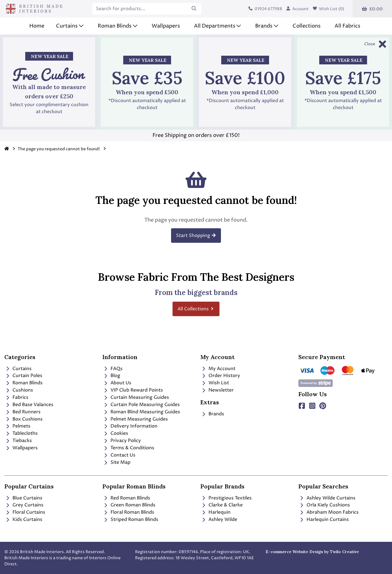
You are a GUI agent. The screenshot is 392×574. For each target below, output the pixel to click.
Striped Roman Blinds (130, 519)
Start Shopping (196, 236)
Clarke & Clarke (222, 505)
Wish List (215, 383)
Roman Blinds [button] (115, 26)
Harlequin (215, 512)
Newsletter (217, 390)
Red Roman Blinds (126, 498)
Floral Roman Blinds (128, 512)
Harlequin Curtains (324, 519)
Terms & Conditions (128, 448)
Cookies (115, 433)
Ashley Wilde (219, 519)
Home (37, 26)
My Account (218, 369)
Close (370, 44)
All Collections (196, 309)
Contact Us (119, 455)
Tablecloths (21, 433)
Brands (212, 414)
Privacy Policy (122, 441)
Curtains (18, 369)
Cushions (19, 390)
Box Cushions (23, 419)
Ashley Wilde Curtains (327, 498)
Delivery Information (130, 426)
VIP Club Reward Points (133, 390)
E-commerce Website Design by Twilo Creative (312, 552)
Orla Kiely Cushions (324, 505)
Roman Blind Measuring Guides (141, 412)
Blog (111, 376)
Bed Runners (22, 412)
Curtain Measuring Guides (136, 397)
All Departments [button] (215, 26)
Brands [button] (264, 26)
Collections (307, 26)
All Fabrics (347, 26)
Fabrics (16, 397)
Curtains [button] (67, 26)
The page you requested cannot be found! (59, 149)
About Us (117, 383)
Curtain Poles (23, 376)
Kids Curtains (23, 519)
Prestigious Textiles (226, 498)
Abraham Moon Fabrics (329, 512)
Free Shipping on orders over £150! (196, 135)
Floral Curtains (25, 512)
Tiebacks (18, 441)
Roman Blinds (23, 383)
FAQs (112, 369)
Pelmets (17, 426)
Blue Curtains (23, 498)
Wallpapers (166, 26)
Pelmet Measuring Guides (135, 419)
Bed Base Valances (29, 405)
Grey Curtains (24, 505)
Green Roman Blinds (129, 505)
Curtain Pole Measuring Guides (141, 405)
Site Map (116, 462)
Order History (220, 376)
